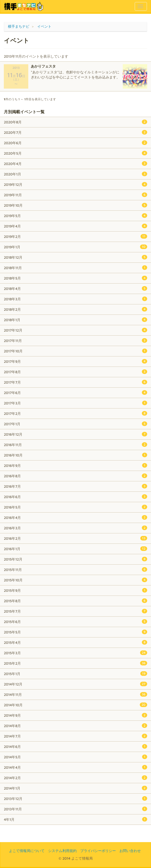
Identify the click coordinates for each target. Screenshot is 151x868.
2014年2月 (75, 778)
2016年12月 (75, 434)
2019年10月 (75, 205)
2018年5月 (75, 278)
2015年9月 (75, 590)
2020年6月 (75, 143)
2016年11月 (75, 445)
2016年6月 (75, 497)
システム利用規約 (62, 851)
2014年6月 (75, 746)
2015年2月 (75, 663)
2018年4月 (75, 288)
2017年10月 (75, 351)
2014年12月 (75, 684)
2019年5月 (75, 216)
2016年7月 (75, 486)
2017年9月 (75, 361)
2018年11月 (75, 268)
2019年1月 (75, 247)
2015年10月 (75, 580)
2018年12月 (75, 257)
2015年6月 (75, 621)
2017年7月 (75, 382)
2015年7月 (75, 611)
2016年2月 (75, 538)
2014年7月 (75, 736)
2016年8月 (75, 476)
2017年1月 (75, 424)
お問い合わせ (130, 851)
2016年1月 (75, 549)
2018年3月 (75, 299)
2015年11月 (75, 569)
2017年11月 (75, 340)
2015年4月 (75, 642)
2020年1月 (75, 174)
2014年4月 (75, 767)
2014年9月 (75, 715)
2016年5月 (75, 507)
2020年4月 (75, 163)
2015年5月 (75, 632)
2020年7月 (75, 132)
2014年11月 (75, 694)
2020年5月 (75, 153)
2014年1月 (75, 788)
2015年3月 (75, 653)
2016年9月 (75, 465)
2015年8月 (75, 601)
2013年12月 (75, 798)
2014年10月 (75, 705)
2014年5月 (75, 757)
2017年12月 (75, 330)
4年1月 (75, 819)
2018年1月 (75, 320)
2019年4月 (75, 226)
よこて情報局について (27, 851)
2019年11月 (75, 195)
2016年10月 (75, 455)
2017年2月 (75, 413)
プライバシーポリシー (98, 851)
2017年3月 (75, 403)
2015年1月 (75, 674)
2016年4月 (75, 517)
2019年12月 (75, 184)
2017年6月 (75, 392)
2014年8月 (75, 726)
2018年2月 (75, 309)
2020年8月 (75, 122)
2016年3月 (75, 528)
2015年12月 (75, 559)
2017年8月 (75, 372)
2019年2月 (75, 236)
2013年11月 (75, 809)
